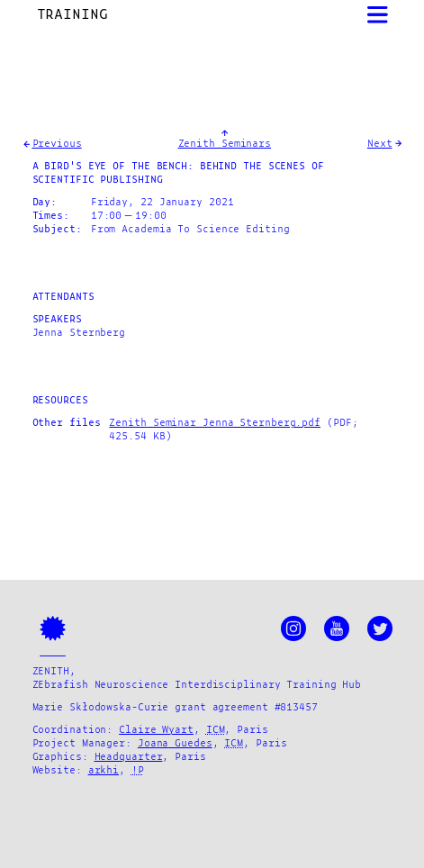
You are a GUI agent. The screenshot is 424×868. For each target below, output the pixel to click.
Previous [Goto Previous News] (57, 144)
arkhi (104, 771)
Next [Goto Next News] (380, 144)
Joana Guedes (175, 744)
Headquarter (129, 757)
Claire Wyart (156, 730)
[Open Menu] (378, 15)
